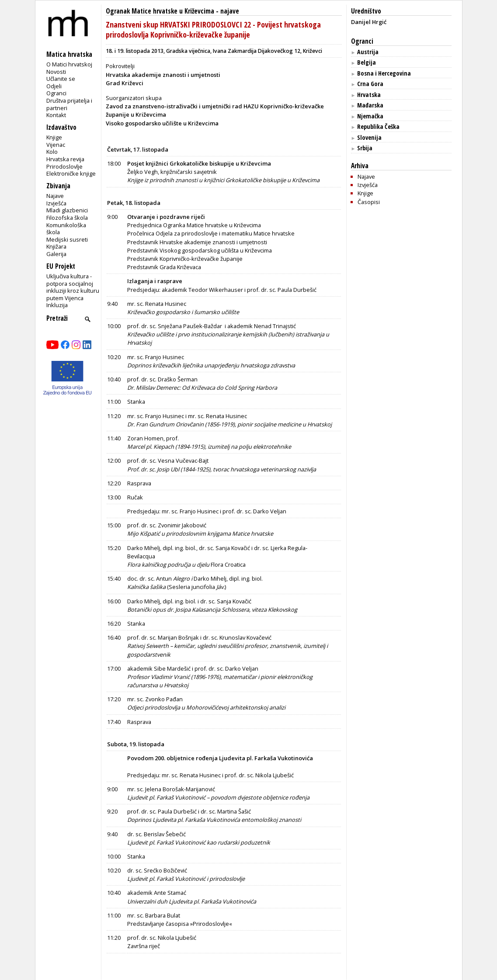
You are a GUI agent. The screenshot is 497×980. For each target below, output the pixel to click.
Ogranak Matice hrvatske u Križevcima (160, 11)
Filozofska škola (67, 218)
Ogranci (56, 93)
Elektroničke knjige (71, 173)
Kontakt (56, 115)
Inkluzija (57, 305)
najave (230, 11)
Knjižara (56, 246)
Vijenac (56, 145)
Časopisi (369, 202)
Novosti (56, 72)
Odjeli (54, 86)
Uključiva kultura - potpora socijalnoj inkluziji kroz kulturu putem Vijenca (73, 287)
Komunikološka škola (66, 229)
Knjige (54, 137)
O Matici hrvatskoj (69, 64)
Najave (55, 196)
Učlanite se (61, 79)
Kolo (52, 152)
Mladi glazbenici (67, 210)
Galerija (56, 254)
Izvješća (56, 203)
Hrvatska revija (65, 159)
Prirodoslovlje (64, 166)
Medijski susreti (67, 239)
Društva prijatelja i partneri (69, 104)
